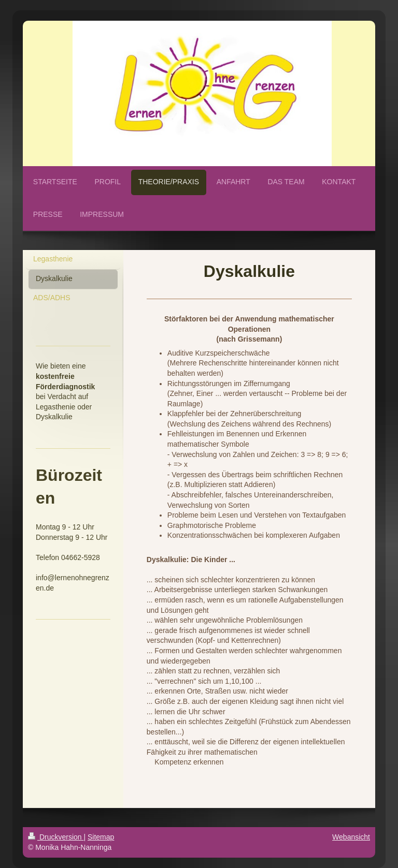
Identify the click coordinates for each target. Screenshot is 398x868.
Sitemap (101, 837)
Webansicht (351, 837)
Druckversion (56, 837)
